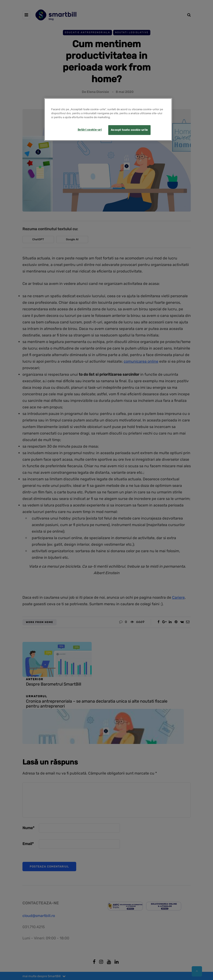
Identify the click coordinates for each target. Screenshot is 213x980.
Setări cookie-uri (90, 130)
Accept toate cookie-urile (129, 130)
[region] (108, 119)
